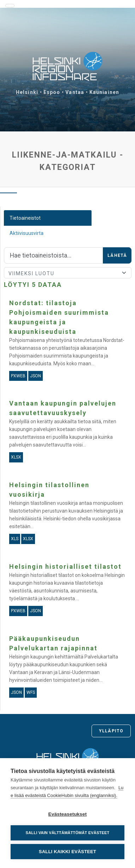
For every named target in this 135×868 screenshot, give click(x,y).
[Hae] (54, 255)
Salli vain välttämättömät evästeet (68, 833)
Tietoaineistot (25, 218)
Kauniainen (104, 92)
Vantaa (75, 92)
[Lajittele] (68, 273)
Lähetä (117, 255)
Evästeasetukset (68, 814)
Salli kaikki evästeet (67, 852)
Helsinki (27, 92)
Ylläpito (111, 731)
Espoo (52, 92)
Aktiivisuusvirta (27, 233)
